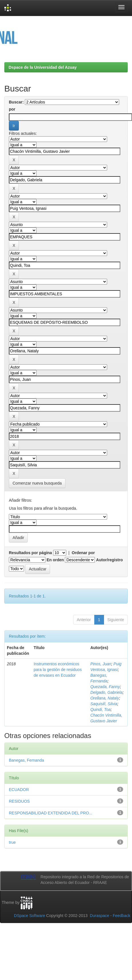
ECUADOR (19, 790)
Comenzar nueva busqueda (37, 483)
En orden (55, 560)
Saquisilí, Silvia (104, 704)
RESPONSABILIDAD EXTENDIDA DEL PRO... (51, 813)
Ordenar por (83, 553)
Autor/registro (109, 560)
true (12, 842)
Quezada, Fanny (105, 687)
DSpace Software (30, 916)
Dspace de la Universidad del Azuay (43, 67)
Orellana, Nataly (105, 698)
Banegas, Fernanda (26, 760)
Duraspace (99, 916)
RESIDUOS (19, 801)
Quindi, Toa (100, 709)
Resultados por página (30, 553)
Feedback (122, 916)
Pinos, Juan (101, 664)
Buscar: (16, 102)
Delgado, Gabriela (106, 692)
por (12, 109)
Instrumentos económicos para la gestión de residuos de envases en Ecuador (58, 670)
